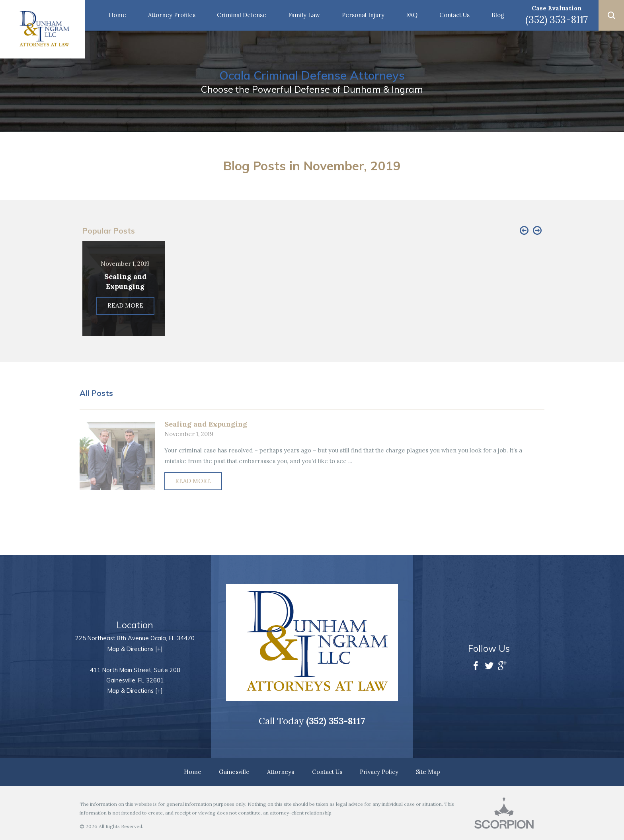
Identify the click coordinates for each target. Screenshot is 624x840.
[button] (611, 15)
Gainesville (234, 772)
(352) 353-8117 (557, 19)
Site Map (428, 772)
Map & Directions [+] (135, 649)
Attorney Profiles (172, 15)
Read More (193, 481)
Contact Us (454, 15)
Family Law (304, 15)
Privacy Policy (379, 772)
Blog (498, 15)
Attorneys (281, 772)
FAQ (412, 15)
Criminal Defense (242, 15)
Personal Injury (363, 15)
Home (117, 15)
